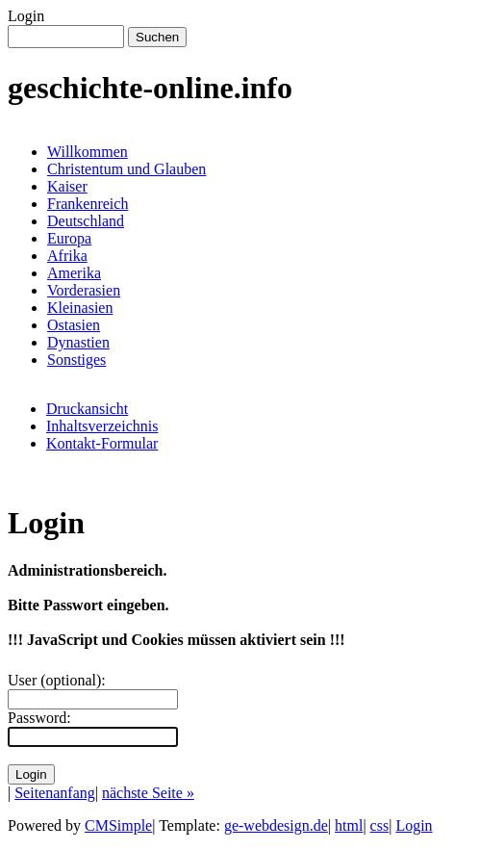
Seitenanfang (55, 793)
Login (414, 825)
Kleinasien (80, 308)
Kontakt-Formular (102, 443)
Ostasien (74, 325)
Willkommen (88, 152)
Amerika (74, 273)
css (380, 825)
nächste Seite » (148, 793)
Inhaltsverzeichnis (102, 426)
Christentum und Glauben (126, 169)
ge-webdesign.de (276, 825)
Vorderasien (84, 290)
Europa (69, 238)
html (349, 825)
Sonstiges (76, 360)
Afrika (67, 256)
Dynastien (78, 342)
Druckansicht (87, 409)
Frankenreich (88, 204)
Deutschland (86, 221)
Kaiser (67, 186)
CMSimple (118, 825)
